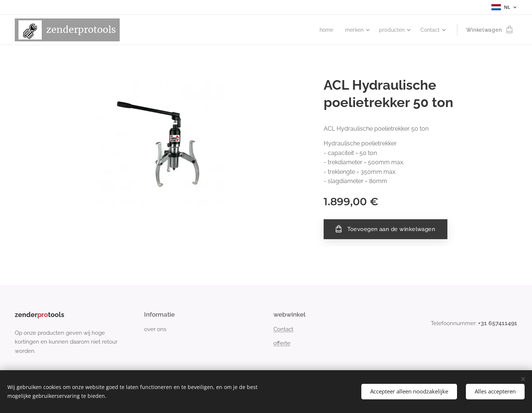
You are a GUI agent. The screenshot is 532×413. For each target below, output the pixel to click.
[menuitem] (323, 30)
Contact (283, 329)
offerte (282, 344)
